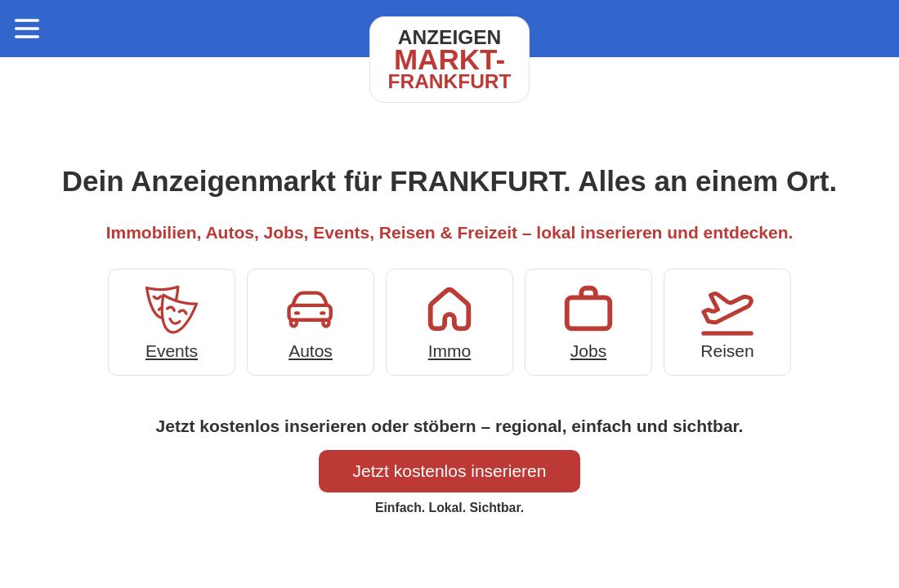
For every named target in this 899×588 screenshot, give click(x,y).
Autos (311, 321)
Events (172, 321)
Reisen (727, 321)
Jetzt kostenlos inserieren (450, 471)
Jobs (588, 321)
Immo (449, 321)
